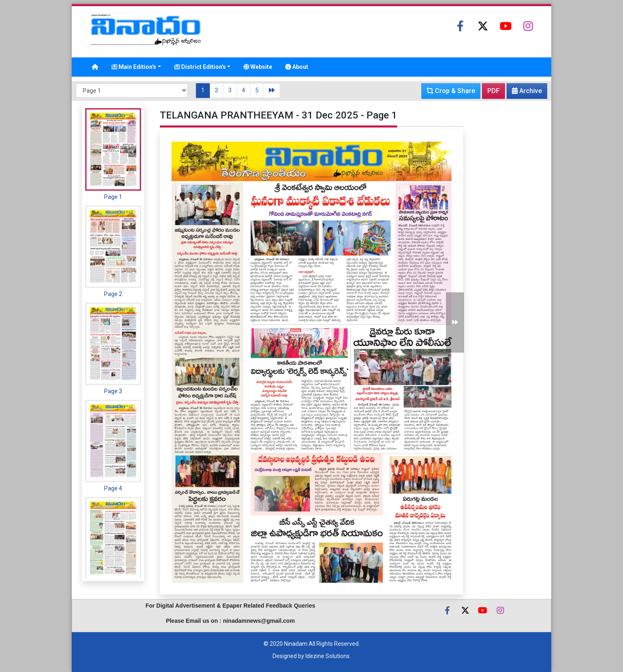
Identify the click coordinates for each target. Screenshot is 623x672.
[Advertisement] (506, 226)
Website (258, 67)
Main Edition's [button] (134, 67)
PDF (493, 91)
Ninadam (296, 644)
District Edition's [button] (200, 67)
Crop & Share (451, 91)
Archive (524, 93)
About (297, 67)
